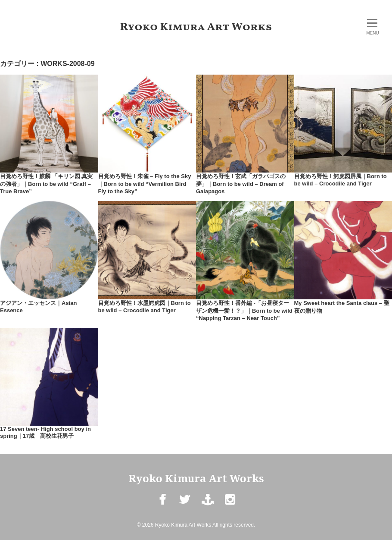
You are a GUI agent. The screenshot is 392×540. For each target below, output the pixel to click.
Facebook (162, 506)
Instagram (230, 506)
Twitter (185, 506)
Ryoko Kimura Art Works (196, 27)
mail (207, 506)
